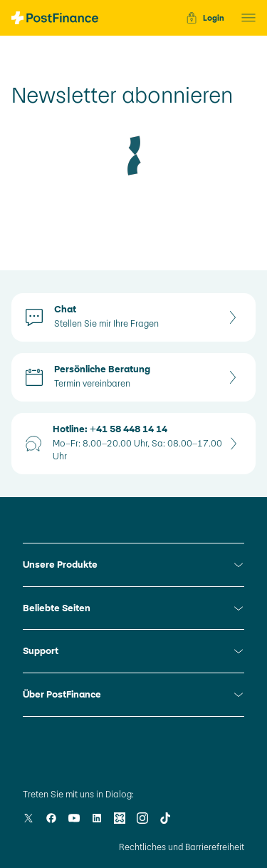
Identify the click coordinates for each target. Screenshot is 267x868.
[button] (244, 18)
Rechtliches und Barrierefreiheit (182, 847)
